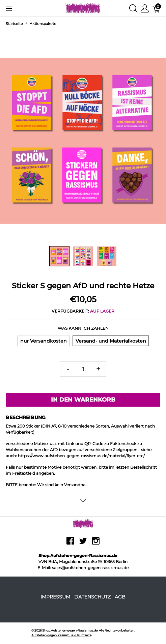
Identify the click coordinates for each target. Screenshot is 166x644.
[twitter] (83, 543)
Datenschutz (92, 597)
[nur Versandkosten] (44, 341)
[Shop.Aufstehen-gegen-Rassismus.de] (83, 8)
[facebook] (70, 543)
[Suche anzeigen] (133, 8)
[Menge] (83, 369)
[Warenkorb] (157, 8)
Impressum (55, 597)
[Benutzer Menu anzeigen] (145, 8)
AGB (120, 597)
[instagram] (96, 543)
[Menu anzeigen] (9, 8)
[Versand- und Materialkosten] (111, 341)
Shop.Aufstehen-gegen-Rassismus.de (70, 630)
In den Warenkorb (83, 400)
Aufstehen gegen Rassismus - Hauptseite (61, 635)
